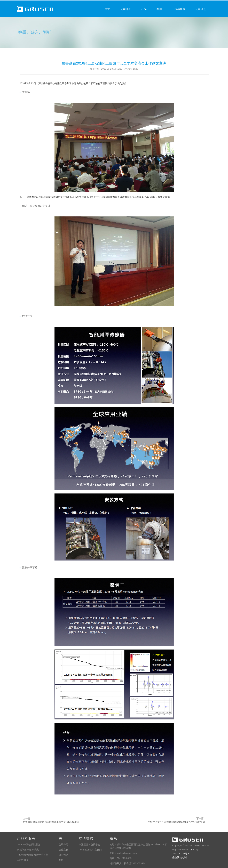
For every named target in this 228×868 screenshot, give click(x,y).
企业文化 (64, 850)
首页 (108, 9)
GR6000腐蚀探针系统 (29, 845)
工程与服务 (179, 9)
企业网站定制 (179, 858)
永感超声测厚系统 (28, 850)
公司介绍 (126, 9)
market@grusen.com (127, 854)
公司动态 (201, 9)
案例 (159, 9)
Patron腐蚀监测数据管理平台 (32, 855)
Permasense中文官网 (90, 850)
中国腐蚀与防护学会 (89, 845)
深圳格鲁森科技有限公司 (188, 840)
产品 (144, 9)
